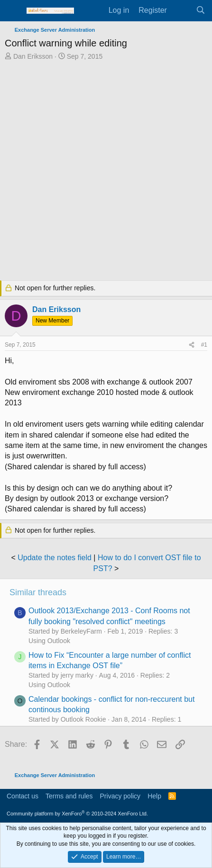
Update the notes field (55, 558)
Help (154, 796)
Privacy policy (120, 796)
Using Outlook (49, 641)
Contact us (23, 796)
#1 (204, 345)
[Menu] (13, 11)
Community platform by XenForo (77, 814)
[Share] (192, 345)
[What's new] (181, 10)
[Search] (200, 10)
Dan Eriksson (33, 56)
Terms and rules (69, 796)
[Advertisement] (106, 172)
